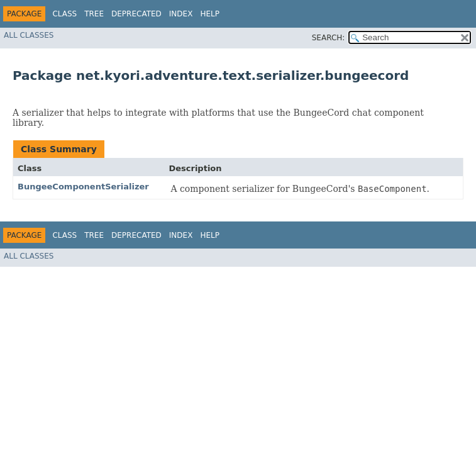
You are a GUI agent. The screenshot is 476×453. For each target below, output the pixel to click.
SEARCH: (329, 38)
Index (181, 14)
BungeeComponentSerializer (83, 187)
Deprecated (136, 14)
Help (210, 14)
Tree (94, 14)
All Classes (29, 35)
